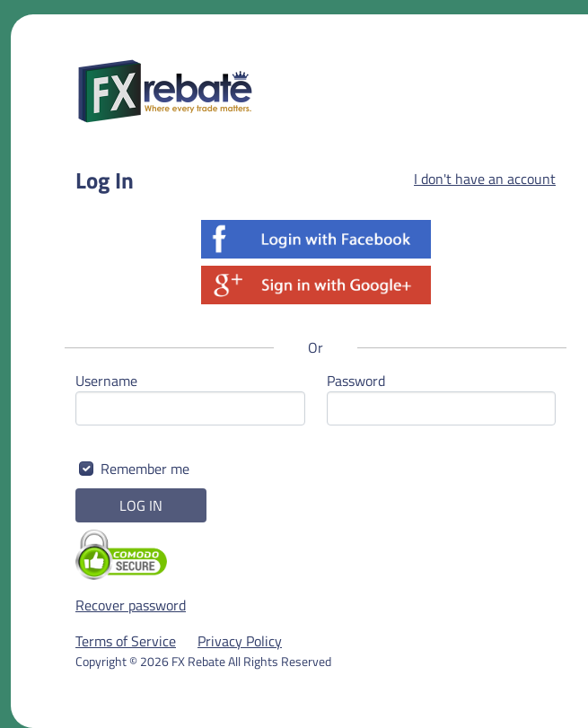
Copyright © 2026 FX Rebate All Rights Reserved (203, 661)
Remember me (145, 469)
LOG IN (141, 505)
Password (356, 381)
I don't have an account (485, 179)
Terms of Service (126, 641)
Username (106, 381)
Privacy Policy (240, 641)
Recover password (131, 605)
